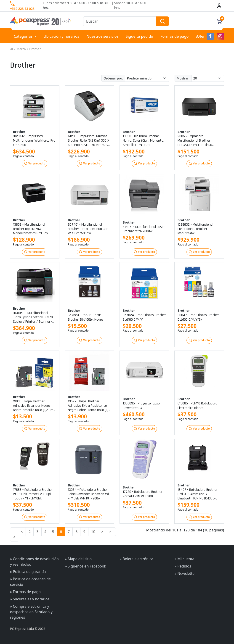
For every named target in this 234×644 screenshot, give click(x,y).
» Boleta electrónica (137, 559)
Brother (35, 49)
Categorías (24, 36)
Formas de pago (174, 36)
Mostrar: (183, 78)
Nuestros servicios (102, 36)
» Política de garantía (28, 572)
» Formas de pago (25, 592)
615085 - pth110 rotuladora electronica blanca (197, 406)
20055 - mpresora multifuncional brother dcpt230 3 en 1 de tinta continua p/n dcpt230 (195, 141)
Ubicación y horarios (61, 36)
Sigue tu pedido (139, 36)
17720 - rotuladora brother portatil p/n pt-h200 (143, 494)
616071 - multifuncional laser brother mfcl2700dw (144, 229)
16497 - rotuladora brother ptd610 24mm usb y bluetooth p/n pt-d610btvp (198, 494)
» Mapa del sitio (78, 559)
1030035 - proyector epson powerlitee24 (142, 406)
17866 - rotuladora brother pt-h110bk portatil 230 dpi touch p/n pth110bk (33, 494)
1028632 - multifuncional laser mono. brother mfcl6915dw (195, 229)
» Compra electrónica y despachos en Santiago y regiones (31, 612)
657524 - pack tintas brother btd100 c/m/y (144, 317)
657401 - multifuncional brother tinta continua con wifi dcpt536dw (88, 229)
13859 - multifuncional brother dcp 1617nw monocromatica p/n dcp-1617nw (31, 229)
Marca (21, 49)
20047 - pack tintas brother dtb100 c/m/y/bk (198, 317)
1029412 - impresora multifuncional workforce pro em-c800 (34, 141)
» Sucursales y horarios (30, 599)
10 (93, 532)
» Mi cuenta (184, 559)
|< (14, 534)
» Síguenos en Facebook (85, 566)
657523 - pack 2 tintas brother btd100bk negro (85, 317)
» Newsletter (185, 573)
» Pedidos (183, 566)
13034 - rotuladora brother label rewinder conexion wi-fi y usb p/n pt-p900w (89, 494)
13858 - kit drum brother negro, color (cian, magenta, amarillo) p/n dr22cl (143, 141)
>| (111, 532)
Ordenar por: (113, 78)
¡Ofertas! (203, 36)
